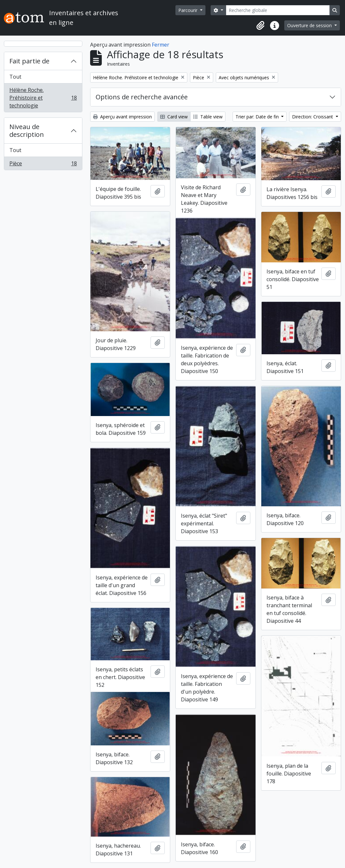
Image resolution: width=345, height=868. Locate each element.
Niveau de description (27, 131)
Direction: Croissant (313, 117)
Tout (15, 77)
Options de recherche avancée (142, 97)
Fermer (161, 45)
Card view (174, 117)
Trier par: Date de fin (258, 117)
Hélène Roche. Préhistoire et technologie (43, 98)
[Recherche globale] (278, 10)
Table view (208, 117)
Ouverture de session (310, 25)
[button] (260, 26)
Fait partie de (29, 61)
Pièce (43, 165)
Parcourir (188, 10)
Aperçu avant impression (122, 117)
